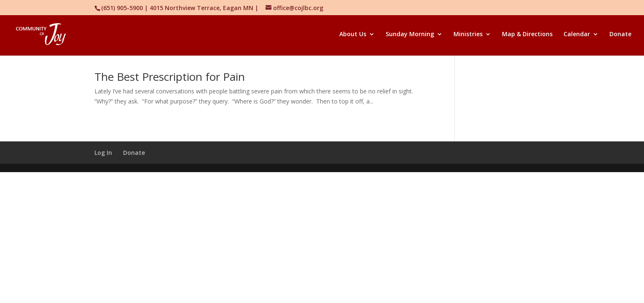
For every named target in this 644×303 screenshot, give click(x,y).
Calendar (577, 35)
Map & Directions (527, 35)
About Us (353, 35)
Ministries (468, 35)
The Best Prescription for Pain (170, 77)
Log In (103, 153)
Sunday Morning (410, 35)
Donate (620, 35)
